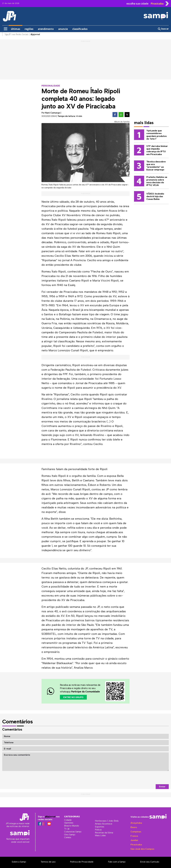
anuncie (63, 29)
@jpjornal (50, 817)
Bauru (134, 827)
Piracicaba (136, 845)
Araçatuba (136, 823)
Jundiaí (134, 840)
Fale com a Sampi (117, 862)
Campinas (136, 832)
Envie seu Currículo (150, 862)
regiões (29, 29)
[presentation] (147, 778)
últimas (16, 29)
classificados (80, 29)
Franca (134, 836)
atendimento (46, 29)
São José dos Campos (142, 849)
